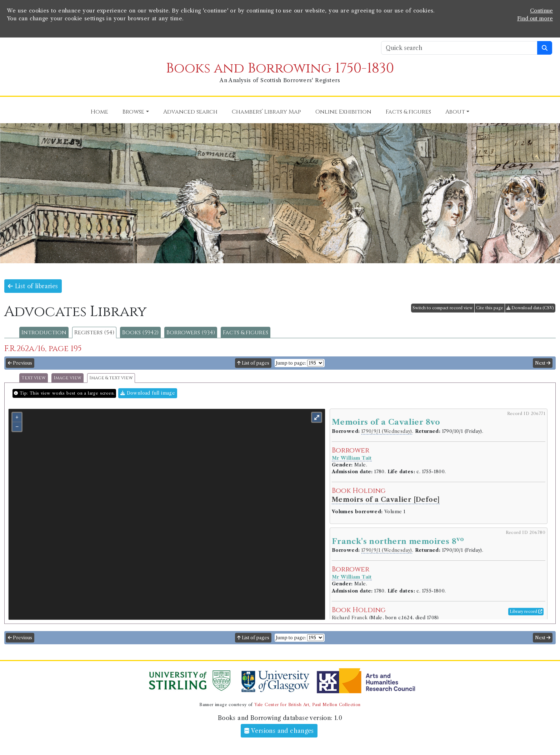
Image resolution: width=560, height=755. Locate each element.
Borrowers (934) (191, 332)
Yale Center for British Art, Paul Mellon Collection (307, 705)
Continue (541, 11)
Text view (34, 378)
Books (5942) (140, 332)
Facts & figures (246, 332)
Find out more (535, 19)
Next (543, 363)
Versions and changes (279, 731)
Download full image (148, 393)
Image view (67, 378)
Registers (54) (94, 332)
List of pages (253, 363)
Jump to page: (291, 363)
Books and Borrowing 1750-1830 (280, 68)
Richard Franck (351, 618)
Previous (20, 363)
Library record (526, 611)
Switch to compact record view (443, 308)
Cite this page (490, 308)
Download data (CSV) (530, 308)
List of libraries (33, 286)
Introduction (44, 332)
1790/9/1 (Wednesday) (387, 431)
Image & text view (111, 378)
